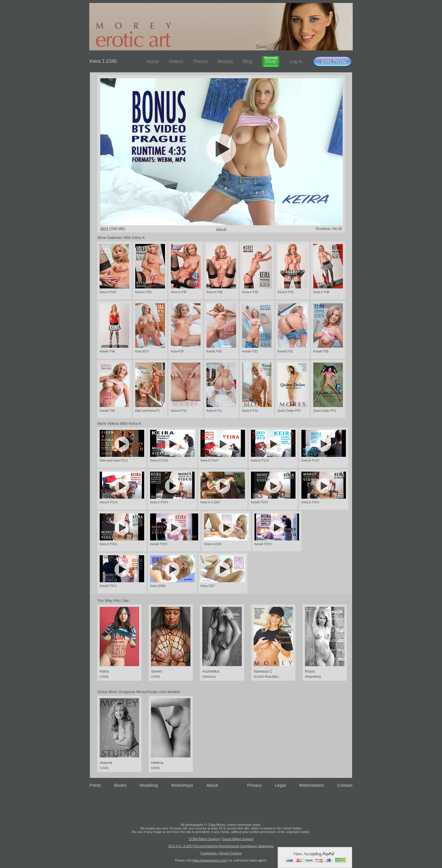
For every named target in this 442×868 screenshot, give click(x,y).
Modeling (149, 785)
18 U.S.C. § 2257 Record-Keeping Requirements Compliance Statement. (221, 846)
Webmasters (311, 785)
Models (225, 62)
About (212, 785)
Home (153, 62)
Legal (280, 785)
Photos (201, 62)
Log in (296, 62)
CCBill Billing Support (204, 839)
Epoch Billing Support (238, 839)
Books (120, 785)
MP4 (104, 229)
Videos (176, 62)
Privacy (254, 785)
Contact (345, 785)
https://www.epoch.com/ (209, 860)
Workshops (182, 785)
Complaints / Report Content (221, 853)
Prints (95, 785)
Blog (247, 62)
